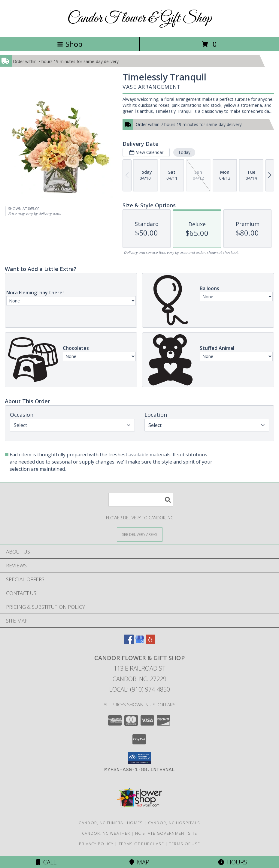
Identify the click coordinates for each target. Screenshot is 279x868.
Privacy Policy (96, 844)
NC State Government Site (166, 833)
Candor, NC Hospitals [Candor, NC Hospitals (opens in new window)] (174, 823)
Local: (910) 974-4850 (140, 689)
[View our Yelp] (150, 642)
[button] (139, 758)
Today (184, 152)
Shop (70, 44)
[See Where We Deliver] (140, 534)
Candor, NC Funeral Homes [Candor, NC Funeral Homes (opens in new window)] (111, 823)
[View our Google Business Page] (140, 642)
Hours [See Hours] (233, 862)
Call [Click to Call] (46, 862)
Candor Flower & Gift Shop (139, 18)
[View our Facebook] (129, 642)
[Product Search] (141, 500)
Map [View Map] (139, 862)
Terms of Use (185, 844)
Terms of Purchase (141, 844)
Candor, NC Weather (106, 833)
